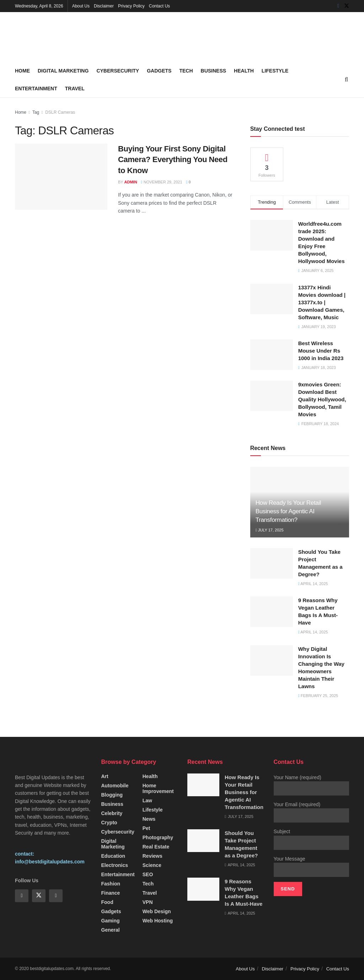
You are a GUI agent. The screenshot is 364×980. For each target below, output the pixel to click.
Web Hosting (158, 921)
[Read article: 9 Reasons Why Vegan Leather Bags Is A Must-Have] (272, 612)
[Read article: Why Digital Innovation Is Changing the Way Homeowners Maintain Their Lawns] (272, 660)
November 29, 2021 (162, 182)
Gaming (111, 921)
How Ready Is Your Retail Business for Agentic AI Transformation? (288, 511)
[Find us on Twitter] (347, 6)
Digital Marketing (63, 71)
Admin (131, 182)
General (111, 930)
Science (152, 865)
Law (147, 800)
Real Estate (156, 847)
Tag (36, 112)
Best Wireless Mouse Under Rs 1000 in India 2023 (321, 351)
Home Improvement (158, 788)
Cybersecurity (118, 71)
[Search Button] (346, 80)
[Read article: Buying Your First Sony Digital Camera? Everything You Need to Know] (61, 177)
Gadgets (159, 71)
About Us (81, 6)
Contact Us (159, 6)
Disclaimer (104, 6)
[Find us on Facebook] (338, 6)
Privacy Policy (131, 6)
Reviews (152, 856)
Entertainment (36, 89)
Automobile (115, 786)
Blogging (112, 795)
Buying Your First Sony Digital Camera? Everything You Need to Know (173, 160)
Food (107, 902)
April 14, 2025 (313, 584)
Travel (75, 89)
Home (22, 71)
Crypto (109, 823)
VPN (148, 902)
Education (113, 856)
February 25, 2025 (318, 696)
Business (214, 71)
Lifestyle (275, 71)
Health (244, 71)
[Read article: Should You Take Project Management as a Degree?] (272, 563)
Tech (186, 71)
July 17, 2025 (270, 530)
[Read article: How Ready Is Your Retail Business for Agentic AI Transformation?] (203, 785)
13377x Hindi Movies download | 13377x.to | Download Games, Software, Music (322, 302)
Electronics (115, 865)
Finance (111, 893)
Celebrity (112, 813)
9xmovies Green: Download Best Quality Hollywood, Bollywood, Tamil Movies (322, 399)
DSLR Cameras (60, 112)
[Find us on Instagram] (56, 896)
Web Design (157, 911)
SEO (148, 874)
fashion (111, 884)
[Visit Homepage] (68, 37)
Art (105, 776)
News (149, 819)
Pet (146, 828)
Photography (158, 837)
